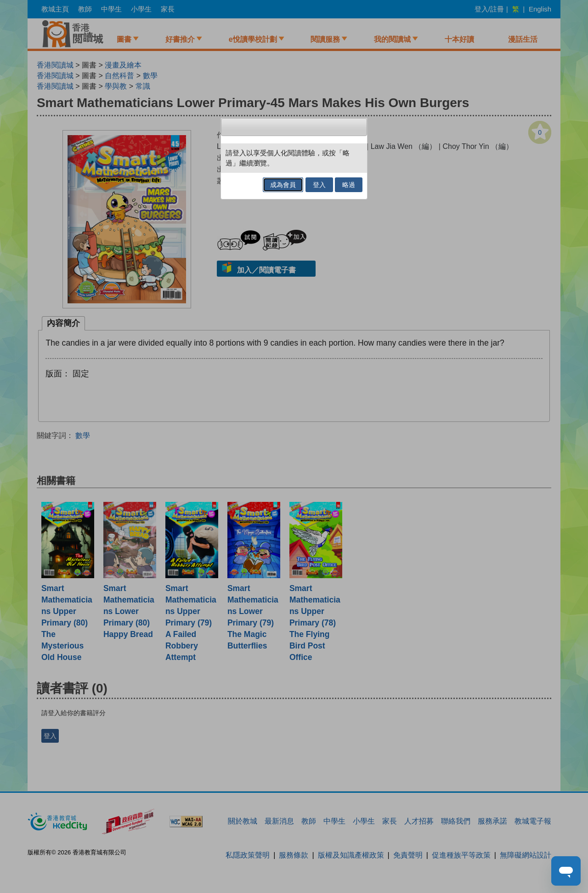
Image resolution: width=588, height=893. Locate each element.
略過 (349, 185)
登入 (319, 185)
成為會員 (283, 185)
